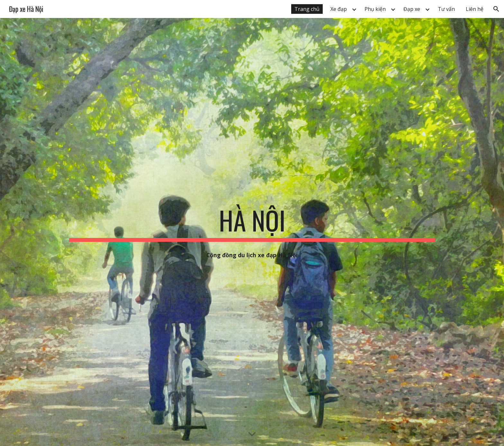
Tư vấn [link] (446, 9)
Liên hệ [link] (475, 9)
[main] (252, 223)
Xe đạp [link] (339, 9)
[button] (496, 9)
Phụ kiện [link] (375, 9)
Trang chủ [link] (307, 9)
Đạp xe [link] (412, 9)
